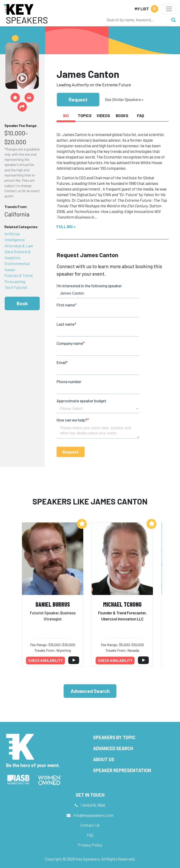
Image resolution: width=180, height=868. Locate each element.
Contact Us (90, 825)
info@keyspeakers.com (93, 815)
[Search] (136, 20)
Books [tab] (122, 115)
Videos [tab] (103, 115)
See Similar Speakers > (124, 99)
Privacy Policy (90, 845)
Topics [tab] (85, 115)
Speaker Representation (122, 770)
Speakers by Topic (114, 737)
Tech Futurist (16, 287)
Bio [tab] (66, 115)
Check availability (46, 660)
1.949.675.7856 (93, 805)
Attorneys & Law (19, 246)
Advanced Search (90, 691)
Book (22, 303)
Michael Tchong (122, 604)
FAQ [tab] (140, 115)
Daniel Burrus (53, 604)
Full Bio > (66, 227)
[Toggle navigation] (169, 9)
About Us (104, 759)
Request (78, 99)
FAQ (90, 835)
